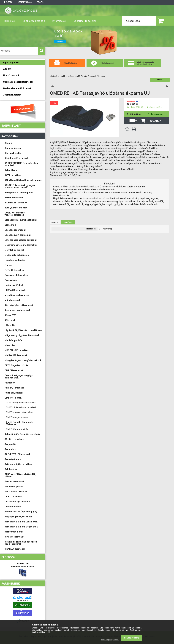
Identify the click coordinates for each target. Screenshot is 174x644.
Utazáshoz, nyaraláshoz (17, 502)
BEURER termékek (14, 198)
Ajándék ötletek (13, 148)
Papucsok (10, 383)
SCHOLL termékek (14, 439)
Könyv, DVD (10, 315)
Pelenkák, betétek (14, 393)
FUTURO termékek (14, 270)
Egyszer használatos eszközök (21, 240)
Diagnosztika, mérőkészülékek (21, 220)
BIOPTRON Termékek (16, 203)
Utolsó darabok (13, 507)
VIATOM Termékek (14, 537)
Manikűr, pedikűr (13, 340)
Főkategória (54, 76)
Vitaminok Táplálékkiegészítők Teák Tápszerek (21, 543)
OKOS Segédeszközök (16, 365)
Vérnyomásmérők (14, 532)
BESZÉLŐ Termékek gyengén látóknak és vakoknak (20, 186)
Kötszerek (10, 320)
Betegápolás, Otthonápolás (19, 193)
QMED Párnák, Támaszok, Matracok (20, 423)
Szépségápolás (13, 459)
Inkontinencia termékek (17, 295)
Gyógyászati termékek (16, 275)
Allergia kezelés (13, 153)
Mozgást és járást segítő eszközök (23, 360)
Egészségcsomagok (15, 230)
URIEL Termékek (13, 497)
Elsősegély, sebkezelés (17, 255)
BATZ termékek (13, 175)
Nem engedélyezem (110, 640)
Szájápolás (10, 444)
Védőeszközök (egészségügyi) (21, 512)
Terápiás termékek (14, 482)
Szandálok (10, 449)
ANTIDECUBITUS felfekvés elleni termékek (22, 164)
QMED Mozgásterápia (17, 417)
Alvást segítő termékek (17, 158)
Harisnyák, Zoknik (14, 285)
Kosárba (155, 121)
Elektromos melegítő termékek (21, 245)
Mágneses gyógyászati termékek (22, 335)
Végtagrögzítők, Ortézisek (18, 517)
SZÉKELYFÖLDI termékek (18, 454)
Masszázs (10, 345)
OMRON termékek (14, 370)
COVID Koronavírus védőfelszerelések (15, 214)
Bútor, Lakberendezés (16, 208)
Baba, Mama (11, 170)
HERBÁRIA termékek (15, 290)
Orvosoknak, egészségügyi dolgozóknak (19, 377)
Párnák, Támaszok (14, 388)
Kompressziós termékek (18, 310)
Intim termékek (12, 300)
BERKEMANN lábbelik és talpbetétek (23, 180)
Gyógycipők (11, 280)
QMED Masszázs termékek (19, 412)
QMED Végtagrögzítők (17, 429)
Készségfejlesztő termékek (19, 305)
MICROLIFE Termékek (16, 355)
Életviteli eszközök (14, 250)
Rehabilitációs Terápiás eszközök (22, 434)
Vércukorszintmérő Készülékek (21, 522)
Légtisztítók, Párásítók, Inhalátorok (23, 330)
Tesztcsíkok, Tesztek (16, 492)
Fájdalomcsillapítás (15, 260)
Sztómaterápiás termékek (18, 464)
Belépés (8, 2)
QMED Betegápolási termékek (21, 403)
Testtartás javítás (14, 487)
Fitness (8, 265)
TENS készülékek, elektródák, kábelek (20, 475)
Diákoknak (10, 225)
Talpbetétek (11, 469)
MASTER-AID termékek (17, 350)
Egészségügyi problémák (18, 235)
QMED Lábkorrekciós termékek (21, 407)
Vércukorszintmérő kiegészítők (21, 527)
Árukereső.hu (23, 600)
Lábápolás (10, 325)
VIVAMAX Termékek (15, 549)
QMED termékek (13, 398)
